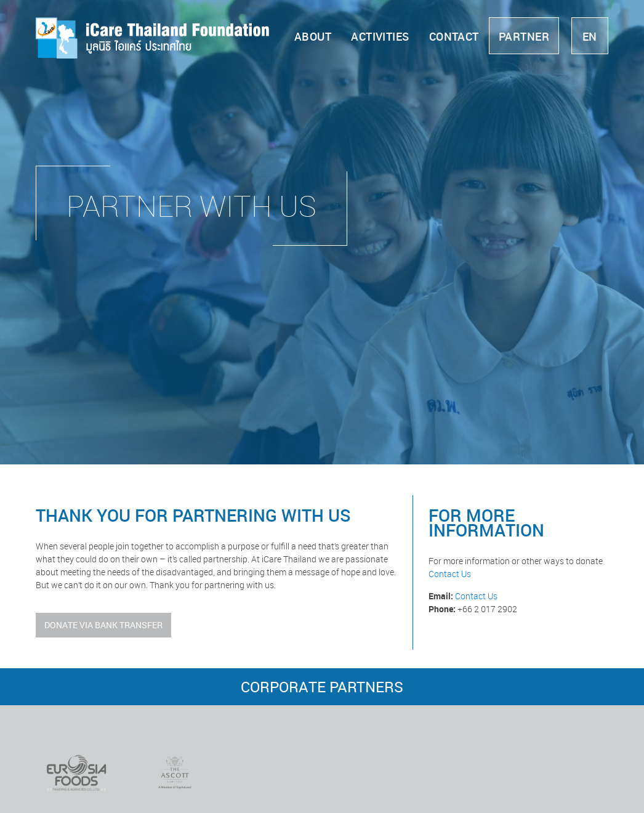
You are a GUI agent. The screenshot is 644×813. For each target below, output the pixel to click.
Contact (454, 36)
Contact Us (450, 574)
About (313, 36)
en (590, 36)
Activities (380, 36)
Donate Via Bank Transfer (103, 625)
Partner (524, 36)
